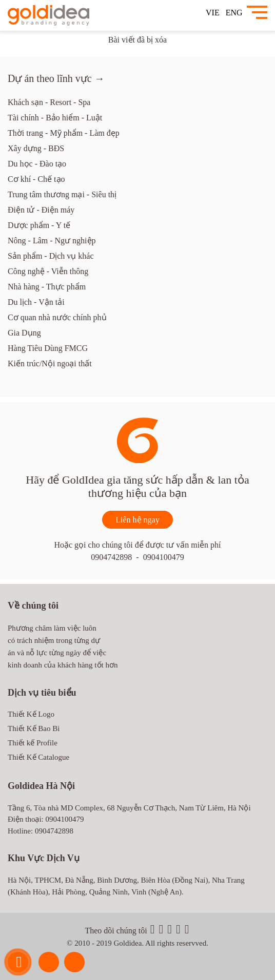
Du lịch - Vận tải (36, 302)
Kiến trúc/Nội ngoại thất (50, 363)
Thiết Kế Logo (31, 714)
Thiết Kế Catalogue (38, 757)
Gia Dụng (24, 333)
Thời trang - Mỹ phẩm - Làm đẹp (64, 133)
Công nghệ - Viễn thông (48, 271)
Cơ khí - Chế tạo (36, 179)
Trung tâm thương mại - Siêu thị (62, 194)
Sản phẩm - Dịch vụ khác (51, 256)
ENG (234, 13)
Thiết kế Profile (33, 743)
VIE (213, 13)
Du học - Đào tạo (37, 164)
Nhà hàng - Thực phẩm (47, 287)
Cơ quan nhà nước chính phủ (57, 317)
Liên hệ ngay (137, 520)
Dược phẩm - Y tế (39, 225)
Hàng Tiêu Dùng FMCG (48, 348)
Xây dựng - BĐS (36, 148)
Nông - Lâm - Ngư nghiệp (52, 241)
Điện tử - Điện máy (41, 210)
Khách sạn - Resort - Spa (49, 102)
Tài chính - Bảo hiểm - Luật (55, 118)
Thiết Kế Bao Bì (34, 728)
